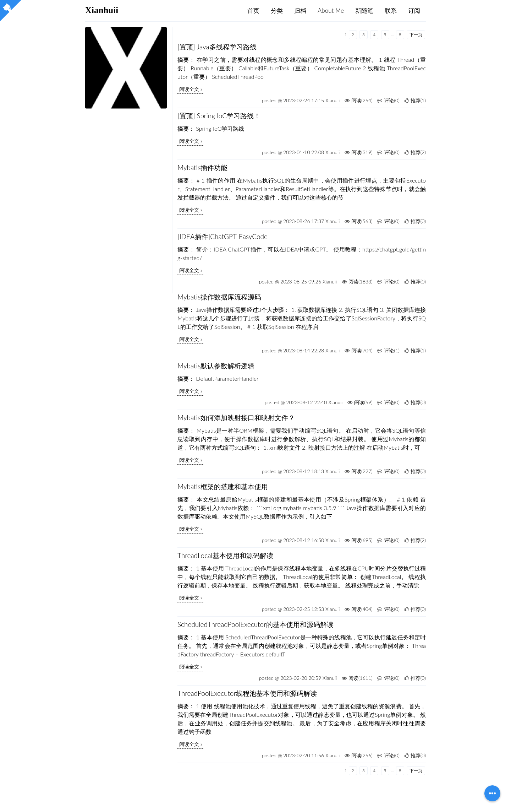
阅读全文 (189, 89)
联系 (391, 10)
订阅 (414, 10)
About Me (331, 10)
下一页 (416, 35)
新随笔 (364, 10)
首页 (253, 10)
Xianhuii (102, 10)
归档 (300, 10)
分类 (277, 10)
